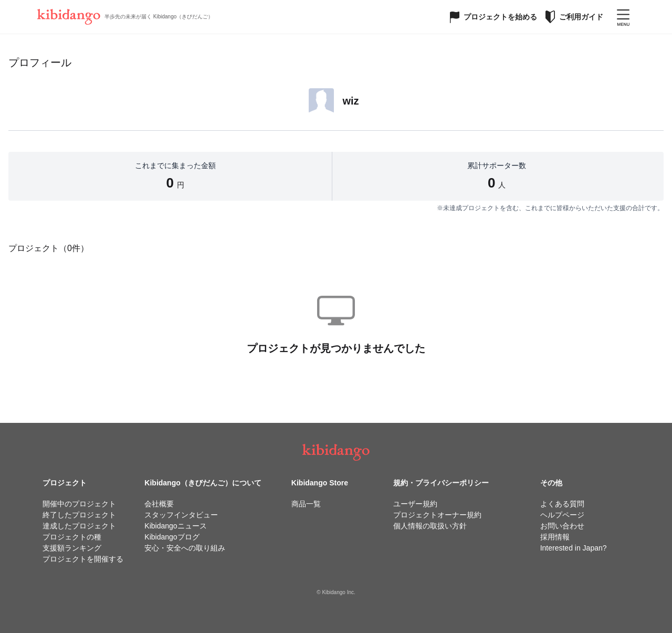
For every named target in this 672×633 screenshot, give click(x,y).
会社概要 (159, 504)
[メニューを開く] (623, 17)
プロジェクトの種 (72, 537)
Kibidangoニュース (175, 526)
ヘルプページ (562, 515)
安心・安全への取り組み (185, 548)
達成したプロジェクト (79, 526)
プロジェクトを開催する (83, 559)
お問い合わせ (562, 526)
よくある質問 (562, 504)
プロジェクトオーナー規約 (437, 515)
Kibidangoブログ (172, 537)
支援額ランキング (72, 548)
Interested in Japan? (574, 548)
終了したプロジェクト (79, 515)
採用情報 (555, 537)
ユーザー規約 (415, 504)
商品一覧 (306, 504)
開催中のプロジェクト (79, 504)
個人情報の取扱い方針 (430, 526)
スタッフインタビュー (181, 515)
